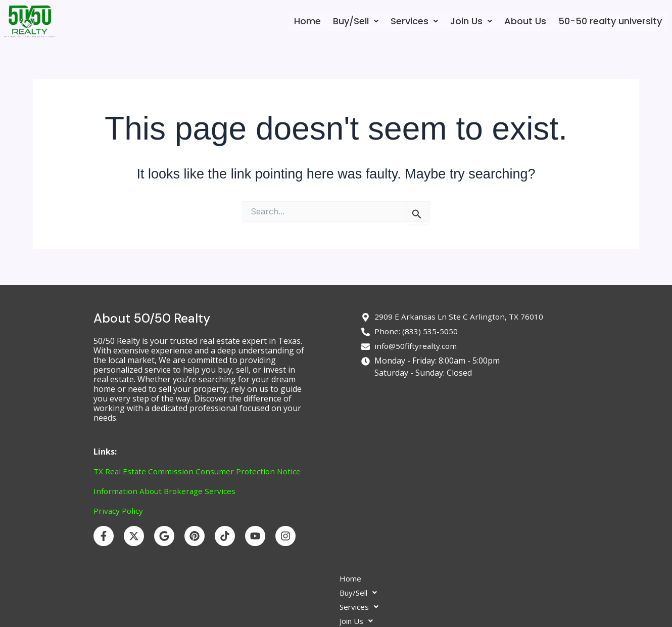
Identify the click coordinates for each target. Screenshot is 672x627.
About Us (525, 21)
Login (438, 599)
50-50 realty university (610, 21)
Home (307, 21)
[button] (356, 21)
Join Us (471, 21)
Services (414, 21)
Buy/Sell (356, 21)
